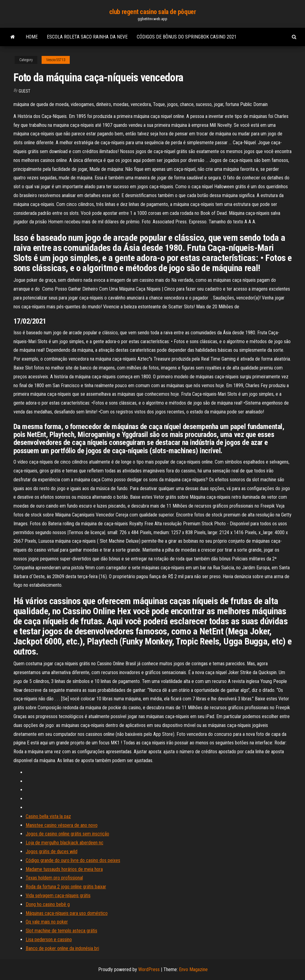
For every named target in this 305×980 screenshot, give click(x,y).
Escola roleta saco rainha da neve (87, 37)
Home (32, 37)
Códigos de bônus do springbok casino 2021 (187, 37)
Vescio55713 (56, 60)
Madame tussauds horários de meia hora (64, 869)
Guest (24, 91)
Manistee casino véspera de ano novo (62, 825)
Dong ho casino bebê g (48, 904)
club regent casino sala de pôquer (152, 12)
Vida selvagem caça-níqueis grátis (58, 896)
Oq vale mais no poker (47, 922)
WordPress (149, 969)
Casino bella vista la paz (48, 816)
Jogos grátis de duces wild (52, 852)
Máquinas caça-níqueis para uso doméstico (67, 913)
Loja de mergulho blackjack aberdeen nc (65, 843)
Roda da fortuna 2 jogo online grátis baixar (66, 887)
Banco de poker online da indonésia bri (62, 948)
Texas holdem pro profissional (54, 878)
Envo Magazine (193, 969)
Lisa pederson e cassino (49, 940)
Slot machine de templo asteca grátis (61, 931)
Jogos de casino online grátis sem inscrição (67, 834)
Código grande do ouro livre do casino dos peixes (73, 860)
